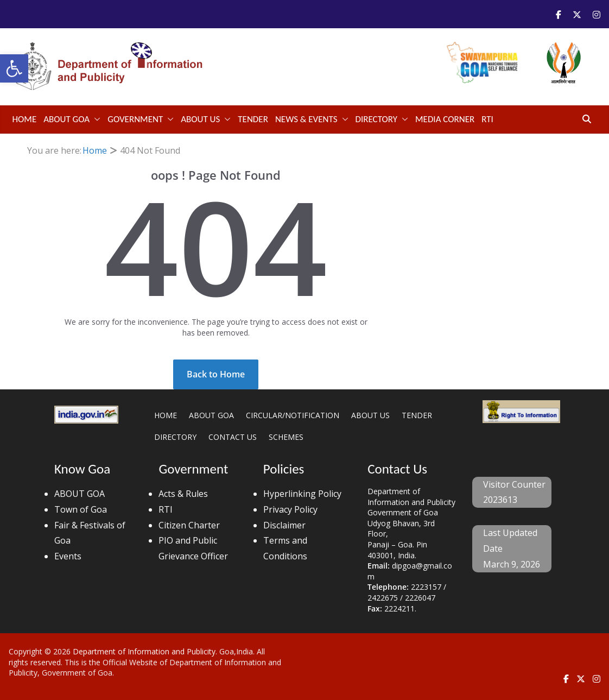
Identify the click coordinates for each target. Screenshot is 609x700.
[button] (14, 68)
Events (68, 556)
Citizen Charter (189, 525)
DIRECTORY (377, 119)
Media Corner (445, 119)
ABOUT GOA (66, 119)
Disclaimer (284, 525)
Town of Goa (81, 509)
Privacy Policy (290, 509)
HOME (166, 415)
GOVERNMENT (135, 119)
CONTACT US (233, 437)
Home (25, 119)
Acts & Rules (183, 494)
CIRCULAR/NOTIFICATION (293, 415)
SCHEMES (286, 437)
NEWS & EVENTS (306, 119)
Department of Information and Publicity (144, 651)
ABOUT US (200, 119)
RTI (487, 119)
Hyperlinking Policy (302, 494)
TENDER (253, 119)
